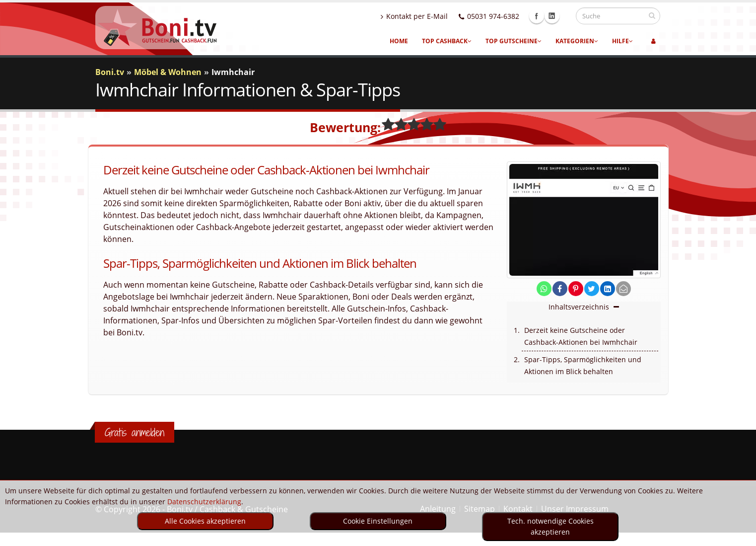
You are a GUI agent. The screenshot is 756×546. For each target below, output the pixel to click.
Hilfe (622, 41)
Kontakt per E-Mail (424, 16)
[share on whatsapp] (544, 289)
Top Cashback (447, 41)
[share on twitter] (592, 289)
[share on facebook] (560, 289)
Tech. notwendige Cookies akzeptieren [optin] (550, 526)
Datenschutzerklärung (204, 502)
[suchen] (652, 15)
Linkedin (561, 16)
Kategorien (577, 41)
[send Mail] (623, 289)
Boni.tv (110, 72)
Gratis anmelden (135, 432)
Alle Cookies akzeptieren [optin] (205, 521)
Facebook (546, 16)
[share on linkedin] (608, 289)
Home (399, 41)
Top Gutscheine (514, 41)
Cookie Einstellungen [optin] (378, 521)
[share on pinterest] (576, 289)
